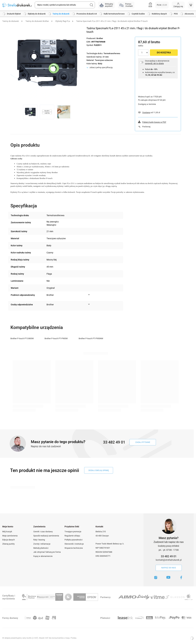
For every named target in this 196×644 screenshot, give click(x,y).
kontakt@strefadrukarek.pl (169, 560)
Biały (100, 64)
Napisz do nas (169, 568)
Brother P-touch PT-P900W (56, 338)
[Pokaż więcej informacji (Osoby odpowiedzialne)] (89, 304)
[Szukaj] (92, 5)
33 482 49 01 (169, 556)
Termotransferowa (112, 53)
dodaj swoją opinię (99, 470)
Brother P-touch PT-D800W (22, 338)
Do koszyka (164, 53)
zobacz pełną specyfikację (101, 67)
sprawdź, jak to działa (154, 63)
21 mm (106, 57)
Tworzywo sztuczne (104, 60)
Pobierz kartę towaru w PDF (154, 122)
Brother (100, 38)
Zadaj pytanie (143, 442)
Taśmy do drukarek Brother (37, 21)
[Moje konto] (178, 5)
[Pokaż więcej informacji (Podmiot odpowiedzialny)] (89, 295)
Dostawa (146, 112)
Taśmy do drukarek (11, 21)
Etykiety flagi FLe (63, 21)
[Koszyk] (191, 5)
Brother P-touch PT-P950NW (91, 338)
